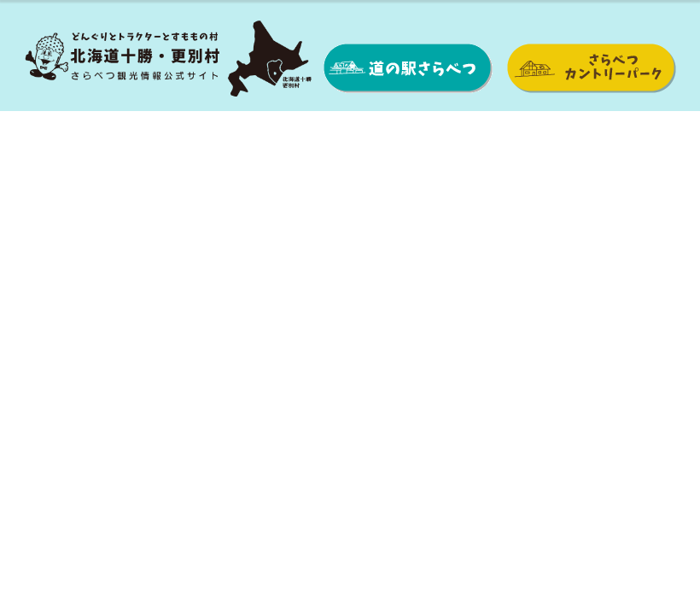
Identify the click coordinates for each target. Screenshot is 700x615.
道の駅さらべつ (408, 68)
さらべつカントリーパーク (591, 68)
